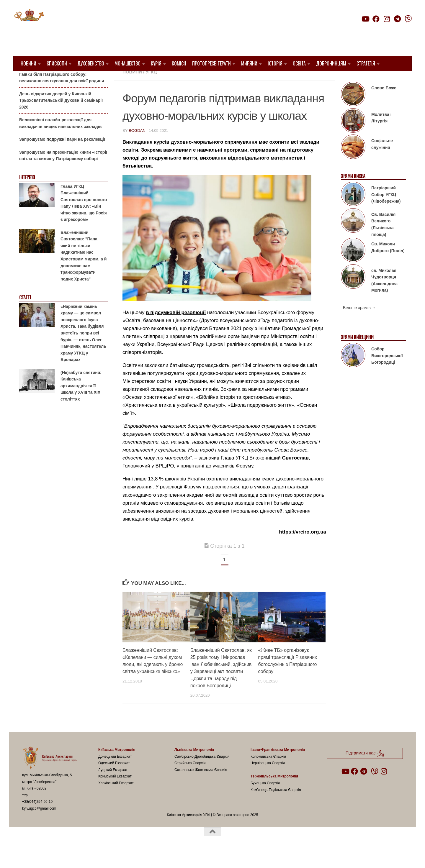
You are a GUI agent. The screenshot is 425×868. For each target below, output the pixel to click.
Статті (25, 312)
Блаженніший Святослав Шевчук (202, 80)
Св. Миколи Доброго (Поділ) (388, 262)
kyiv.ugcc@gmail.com (39, 823)
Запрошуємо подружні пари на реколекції (62, 154)
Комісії (179, 63)
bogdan (137, 146)
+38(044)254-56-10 (37, 817)
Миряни (249, 63)
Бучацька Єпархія (265, 798)
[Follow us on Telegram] (398, 19)
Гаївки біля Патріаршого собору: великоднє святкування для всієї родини (62, 92)
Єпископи (57, 63)
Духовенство (91, 63)
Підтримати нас (371, 31)
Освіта (299, 63)
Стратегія (366, 63)
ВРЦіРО (257, 80)
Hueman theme (92, 856)
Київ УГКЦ (294, 80)
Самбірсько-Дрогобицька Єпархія (202, 772)
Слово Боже (384, 103)
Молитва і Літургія (381, 133)
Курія (156, 63)
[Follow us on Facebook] (376, 19)
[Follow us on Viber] (408, 19)
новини (132, 87)
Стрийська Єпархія (190, 778)
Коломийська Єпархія (268, 772)
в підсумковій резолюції (176, 327)
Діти (274, 80)
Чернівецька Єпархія (268, 778)
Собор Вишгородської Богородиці (387, 371)
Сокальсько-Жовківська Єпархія (201, 785)
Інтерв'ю (27, 192)
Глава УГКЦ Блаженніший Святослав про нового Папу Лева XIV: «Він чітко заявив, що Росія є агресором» (84, 218)
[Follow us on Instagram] (387, 19)
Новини (28, 63)
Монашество (127, 63)
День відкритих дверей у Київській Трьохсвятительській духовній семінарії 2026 (61, 115)
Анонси (26, 80)
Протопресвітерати (211, 63)
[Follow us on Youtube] (365, 19)
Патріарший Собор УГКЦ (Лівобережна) (386, 210)
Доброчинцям (331, 63)
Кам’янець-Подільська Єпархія (276, 805)
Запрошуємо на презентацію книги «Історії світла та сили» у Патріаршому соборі (63, 171)
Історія (275, 63)
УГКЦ (151, 87)
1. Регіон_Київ (139, 80)
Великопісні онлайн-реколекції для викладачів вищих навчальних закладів (60, 138)
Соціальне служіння (382, 159)
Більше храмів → (359, 323)
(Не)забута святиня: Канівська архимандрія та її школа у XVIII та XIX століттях (81, 401)
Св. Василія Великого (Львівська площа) (383, 239)
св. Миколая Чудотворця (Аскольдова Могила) (384, 295)
